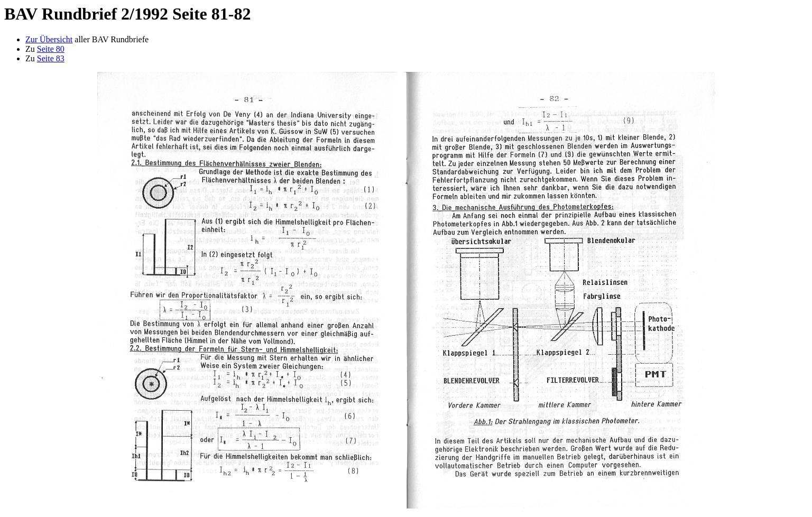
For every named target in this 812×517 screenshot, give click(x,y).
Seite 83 (51, 58)
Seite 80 (51, 49)
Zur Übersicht (49, 39)
